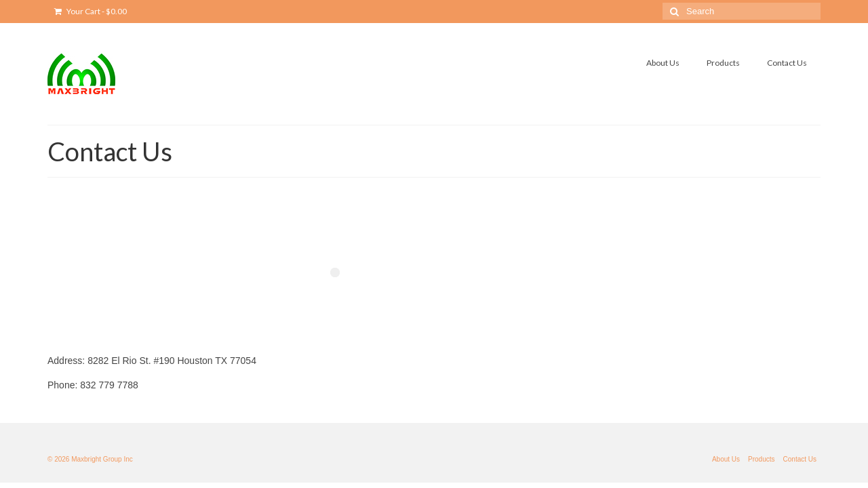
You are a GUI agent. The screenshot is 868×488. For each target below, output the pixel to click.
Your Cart (91, 11)
